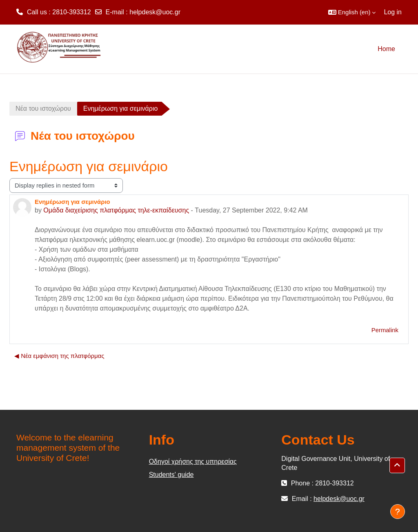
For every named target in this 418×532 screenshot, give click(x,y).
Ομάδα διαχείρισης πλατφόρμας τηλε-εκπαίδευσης (116, 210)
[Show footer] (398, 512)
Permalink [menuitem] (385, 330)
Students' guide (171, 475)
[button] (352, 12)
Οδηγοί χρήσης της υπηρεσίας (193, 462)
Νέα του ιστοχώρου (43, 108)
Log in (393, 12)
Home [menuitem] (386, 49)
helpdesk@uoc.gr (155, 12)
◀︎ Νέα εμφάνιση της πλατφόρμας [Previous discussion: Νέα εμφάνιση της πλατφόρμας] (59, 356)
